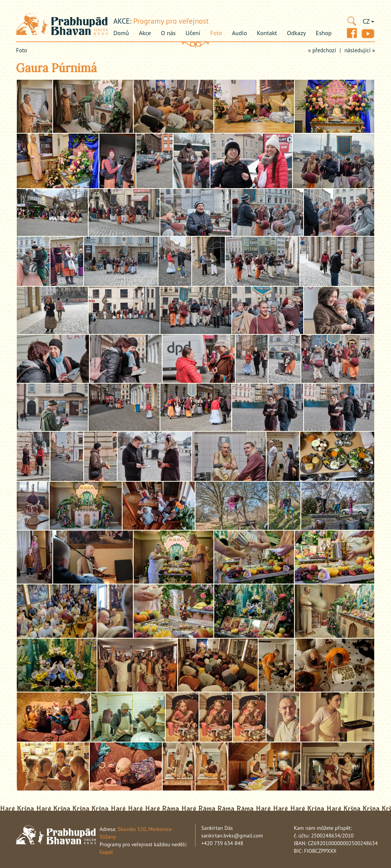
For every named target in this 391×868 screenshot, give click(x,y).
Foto (216, 33)
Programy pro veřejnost (171, 21)
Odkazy (297, 33)
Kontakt (267, 33)
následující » (360, 50)
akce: (122, 21)
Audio (239, 33)
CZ (368, 21)
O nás (168, 33)
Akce (145, 33)
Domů (121, 33)
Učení (193, 33)
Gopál (106, 852)
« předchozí (322, 50)
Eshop (324, 33)
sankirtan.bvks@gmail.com (232, 836)
